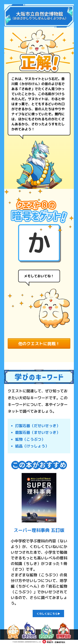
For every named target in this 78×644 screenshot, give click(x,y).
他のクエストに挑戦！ (39, 343)
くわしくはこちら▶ (48, 614)
